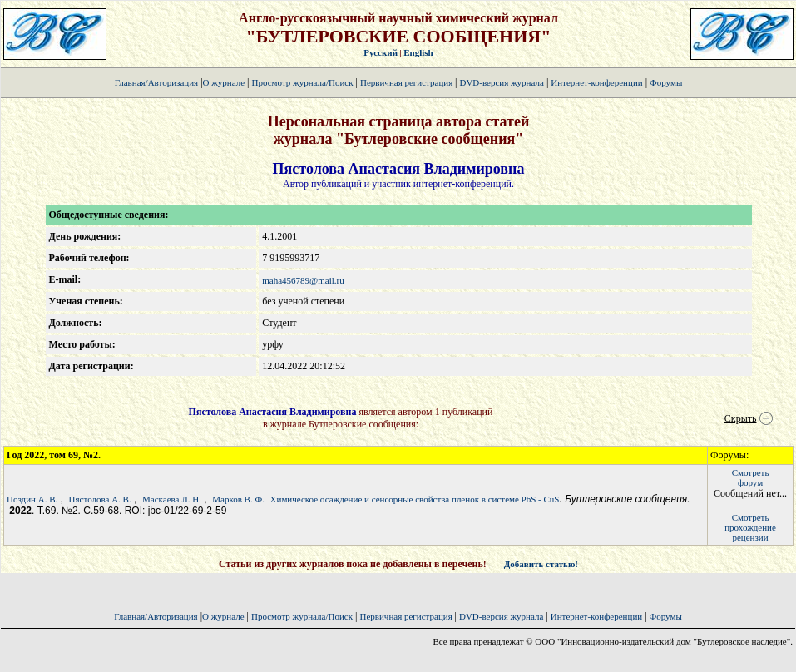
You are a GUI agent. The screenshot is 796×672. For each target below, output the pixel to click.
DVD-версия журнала (501, 82)
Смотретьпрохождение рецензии (750, 527)
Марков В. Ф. (238, 499)
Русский (381, 52)
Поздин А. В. (32, 499)
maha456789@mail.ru (303, 280)
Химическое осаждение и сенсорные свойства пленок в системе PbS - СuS (415, 499)
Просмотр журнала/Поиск (302, 82)
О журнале (224, 82)
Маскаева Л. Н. (172, 499)
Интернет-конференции (596, 82)
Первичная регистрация (408, 82)
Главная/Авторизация (156, 82)
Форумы (666, 82)
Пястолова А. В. (100, 499)
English (418, 52)
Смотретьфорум (751, 477)
